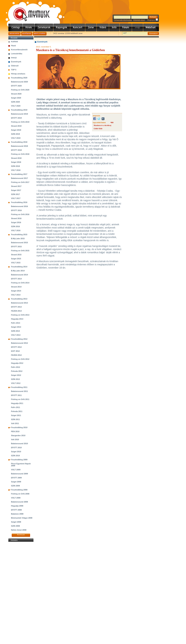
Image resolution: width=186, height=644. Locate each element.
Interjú (14, 58)
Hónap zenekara (18, 74)
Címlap (16, 27)
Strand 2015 (16, 255)
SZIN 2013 (15, 331)
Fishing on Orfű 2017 (20, 182)
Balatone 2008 (17, 514)
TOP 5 (14, 70)
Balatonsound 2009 (19, 474)
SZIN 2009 (15, 486)
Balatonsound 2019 (19, 114)
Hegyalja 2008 (17, 506)
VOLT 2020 (16, 106)
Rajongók (62, 27)
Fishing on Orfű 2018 (20, 154)
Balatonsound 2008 (19, 502)
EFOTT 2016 (16, 210)
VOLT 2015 (16, 263)
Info (114, 27)
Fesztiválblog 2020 (19, 78)
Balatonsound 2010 (19, 444)
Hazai (13, 46)
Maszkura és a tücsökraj (102, 125)
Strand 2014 (16, 287)
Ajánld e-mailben (40, 34)
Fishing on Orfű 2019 (20, 122)
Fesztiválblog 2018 (19, 142)
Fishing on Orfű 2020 (20, 90)
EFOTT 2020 (16, 86)
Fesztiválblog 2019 (19, 110)
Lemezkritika (17, 54)
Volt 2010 (15, 439)
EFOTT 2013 (16, 307)
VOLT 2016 (16, 230)
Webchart (151, 27)
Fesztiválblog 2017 (19, 174)
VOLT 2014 (16, 295)
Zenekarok (44, 27)
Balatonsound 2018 (19, 146)
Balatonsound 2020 (19, 82)
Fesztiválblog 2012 (19, 339)
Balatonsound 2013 (19, 303)
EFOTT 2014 (16, 279)
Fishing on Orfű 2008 (20, 494)
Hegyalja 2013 (17, 319)
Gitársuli (15, 66)
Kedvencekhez (14, 34)
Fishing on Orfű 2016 (20, 214)
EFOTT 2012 (16, 347)
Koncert (78, 27)
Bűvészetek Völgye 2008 (22, 518)
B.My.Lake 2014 (18, 271)
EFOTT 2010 (16, 448)
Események (16, 62)
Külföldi (14, 42)
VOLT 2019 (16, 138)
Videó (103, 27)
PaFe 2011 (16, 407)
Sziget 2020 (16, 98)
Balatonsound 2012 (19, 343)
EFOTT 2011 (16, 395)
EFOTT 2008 (16, 510)
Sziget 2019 (16, 130)
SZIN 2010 (15, 456)
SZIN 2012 (15, 379)
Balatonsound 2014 (19, 275)
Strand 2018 (16, 158)
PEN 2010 (15, 431)
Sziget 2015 (16, 259)
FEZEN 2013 (16, 311)
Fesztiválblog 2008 (19, 490)
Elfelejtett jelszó (139, 20)
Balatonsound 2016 (19, 206)
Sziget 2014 (16, 291)
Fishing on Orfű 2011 (20, 399)
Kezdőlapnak (27, 34)
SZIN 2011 (15, 419)
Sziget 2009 (16, 482)
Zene (91, 27)
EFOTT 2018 (16, 150)
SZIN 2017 (15, 194)
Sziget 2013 (16, 327)
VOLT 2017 (16, 198)
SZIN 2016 (15, 226)
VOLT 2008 (16, 498)
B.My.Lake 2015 (18, 239)
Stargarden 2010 (18, 435)
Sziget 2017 (16, 190)
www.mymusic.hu (29, 11)
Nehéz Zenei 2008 (19, 530)
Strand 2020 (16, 94)
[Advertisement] (21, 593)
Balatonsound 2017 (19, 178)
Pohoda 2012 (17, 371)
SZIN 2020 (15, 102)
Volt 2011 (15, 423)
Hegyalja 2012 (17, 363)
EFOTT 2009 (16, 478)
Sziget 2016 (16, 222)
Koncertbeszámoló (19, 50)
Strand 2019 (16, 126)
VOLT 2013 (16, 335)
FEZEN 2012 (16, 355)
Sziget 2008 (16, 522)
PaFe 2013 (16, 323)
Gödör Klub (98, 129)
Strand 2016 (16, 218)
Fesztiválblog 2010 (19, 427)
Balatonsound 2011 (19, 391)
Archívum (21, 535)
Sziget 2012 (16, 375)
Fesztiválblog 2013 (19, 299)
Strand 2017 (16, 186)
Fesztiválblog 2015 (19, 234)
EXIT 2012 (15, 351)
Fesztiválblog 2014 (19, 267)
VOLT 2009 (16, 470)
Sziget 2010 (16, 452)
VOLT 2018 (16, 170)
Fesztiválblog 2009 (19, 460)
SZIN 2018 (15, 166)
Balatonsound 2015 (19, 243)
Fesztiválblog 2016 (19, 202)
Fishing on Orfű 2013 (20, 315)
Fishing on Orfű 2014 (20, 283)
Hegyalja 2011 (17, 403)
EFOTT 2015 (16, 247)
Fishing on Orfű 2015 (20, 251)
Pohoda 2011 (17, 411)
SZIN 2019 (15, 134)
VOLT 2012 (16, 383)
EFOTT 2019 (16, 118)
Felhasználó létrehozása (123, 20)
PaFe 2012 (16, 367)
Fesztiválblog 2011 (19, 387)
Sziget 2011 (16, 415)
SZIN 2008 (15, 526)
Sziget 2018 (16, 162)
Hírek (29, 27)
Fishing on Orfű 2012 (20, 359)
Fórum (126, 27)
